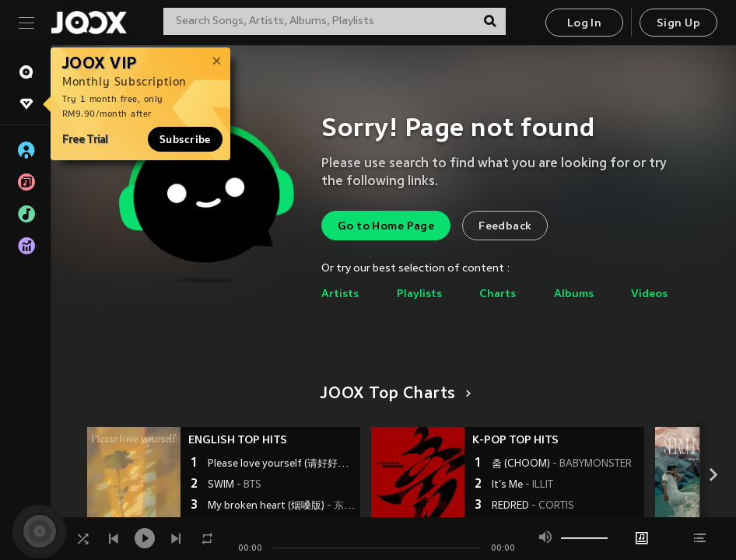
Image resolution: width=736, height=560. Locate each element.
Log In (584, 24)
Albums (574, 294)
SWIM (235, 485)
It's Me (522, 485)
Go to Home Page (386, 227)
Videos (649, 294)
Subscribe (185, 139)
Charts (498, 294)
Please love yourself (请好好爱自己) (282, 464)
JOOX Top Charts (393, 394)
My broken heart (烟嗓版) (282, 506)
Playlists (419, 294)
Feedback (505, 227)
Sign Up (678, 24)
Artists (340, 294)
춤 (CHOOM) (562, 464)
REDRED (533, 506)
